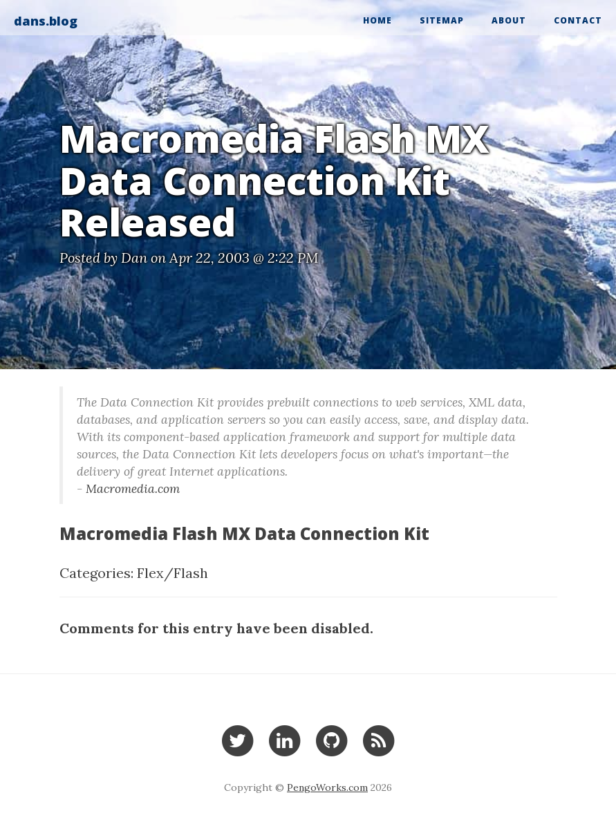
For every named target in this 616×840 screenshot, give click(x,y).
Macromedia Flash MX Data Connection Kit (244, 533)
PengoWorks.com (327, 787)
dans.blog (46, 21)
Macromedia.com (133, 488)
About (509, 20)
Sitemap (442, 20)
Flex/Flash (172, 573)
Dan (134, 258)
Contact (578, 20)
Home (377, 20)
